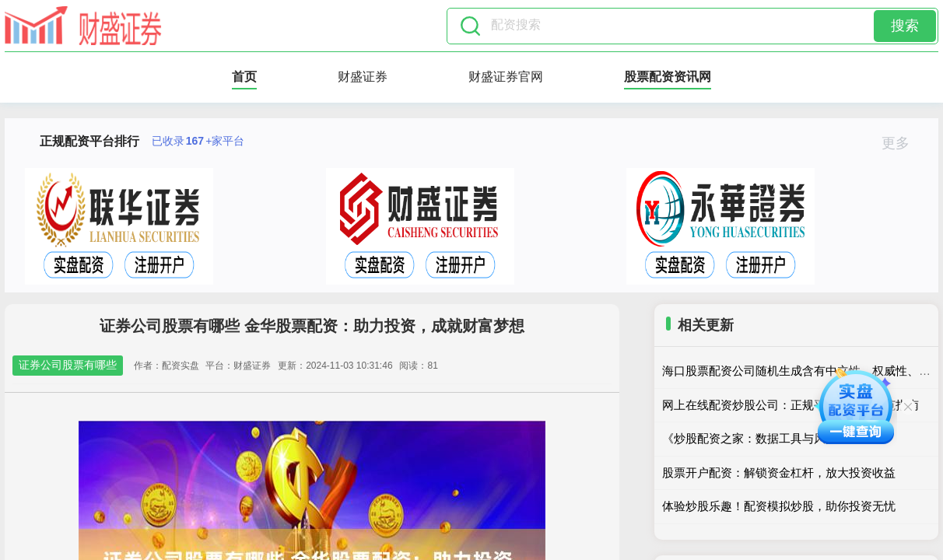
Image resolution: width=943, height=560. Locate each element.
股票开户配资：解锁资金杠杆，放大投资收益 (779, 472)
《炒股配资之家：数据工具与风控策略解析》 (779, 438)
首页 (244, 77)
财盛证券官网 (506, 77)
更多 (902, 143)
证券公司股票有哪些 (68, 365)
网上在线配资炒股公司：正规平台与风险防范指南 (791, 405)
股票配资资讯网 (668, 77)
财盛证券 (363, 77)
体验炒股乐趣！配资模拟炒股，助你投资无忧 (779, 506)
